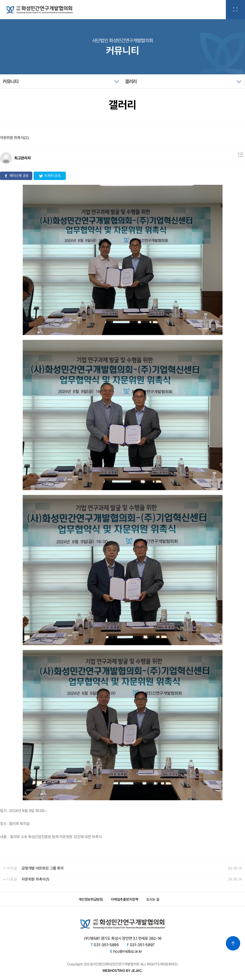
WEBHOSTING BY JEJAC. (123, 971)
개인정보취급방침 (91, 899)
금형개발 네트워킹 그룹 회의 (42, 868)
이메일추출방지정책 (124, 899)
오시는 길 (153, 899)
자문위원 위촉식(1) (35, 879)
